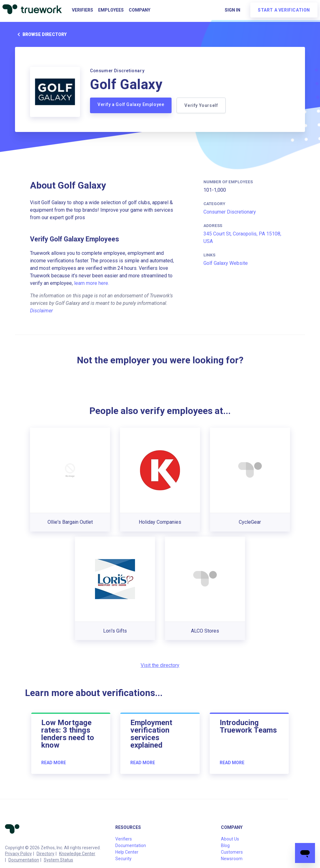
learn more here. (92, 283)
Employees (111, 10)
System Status (58, 860)
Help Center (127, 852)
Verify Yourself (201, 105)
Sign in (232, 10)
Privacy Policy (18, 854)
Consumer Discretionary (230, 212)
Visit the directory (160, 665)
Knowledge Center (77, 854)
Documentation (24, 860)
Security (123, 859)
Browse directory (41, 34)
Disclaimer (41, 311)
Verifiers (82, 10)
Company (140, 10)
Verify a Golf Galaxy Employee (131, 104)
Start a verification (284, 10)
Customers (232, 852)
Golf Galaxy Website (226, 263)
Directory (45, 854)
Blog (225, 845)
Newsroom (232, 859)
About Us (230, 839)
